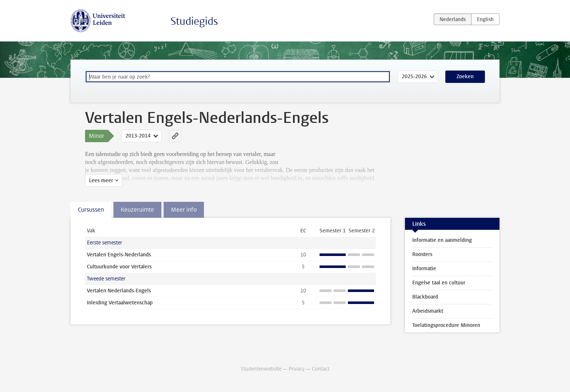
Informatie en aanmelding (442, 240)
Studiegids (194, 21)
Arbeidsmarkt (428, 311)
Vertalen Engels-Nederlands (119, 255)
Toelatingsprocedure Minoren (446, 325)
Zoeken (465, 77)
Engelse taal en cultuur (439, 283)
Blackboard (425, 297)
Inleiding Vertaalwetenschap (120, 303)
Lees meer (101, 181)
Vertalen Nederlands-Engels (119, 291)
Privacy (297, 369)
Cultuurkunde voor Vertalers (119, 267)
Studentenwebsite (261, 369)
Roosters (422, 254)
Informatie (424, 269)
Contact (321, 369)
